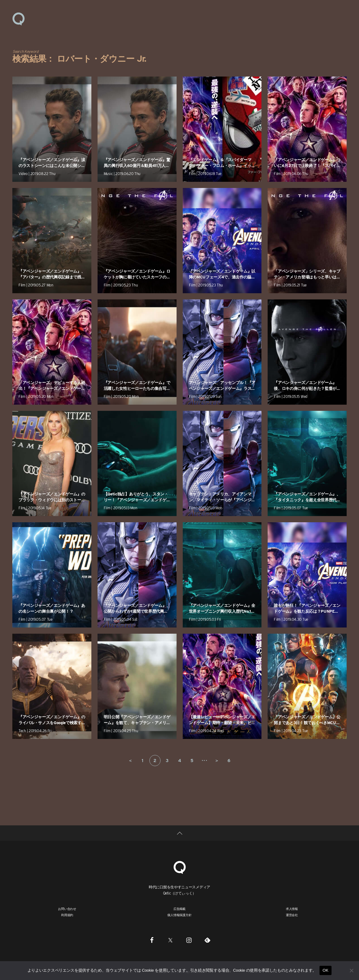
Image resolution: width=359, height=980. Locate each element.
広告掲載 (179, 909)
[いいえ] (351, 970)
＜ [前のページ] (130, 761)
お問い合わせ (67, 909)
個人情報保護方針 (179, 915)
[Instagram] (189, 940)
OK (326, 970)
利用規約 (67, 915)
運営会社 (292, 915)
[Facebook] (152, 940)
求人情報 (292, 909)
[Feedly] (207, 940)
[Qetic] (180, 867)
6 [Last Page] (229, 761)
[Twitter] (170, 940)
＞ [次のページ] (217, 761)
